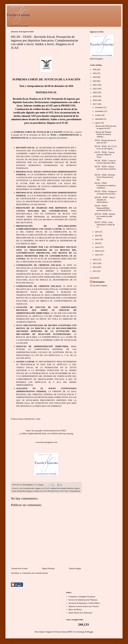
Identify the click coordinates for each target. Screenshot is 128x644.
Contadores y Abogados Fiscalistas (82, 597)
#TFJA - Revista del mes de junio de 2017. (105, 142)
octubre (98, 115)
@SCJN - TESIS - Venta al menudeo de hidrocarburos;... (105, 200)
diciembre (99, 107)
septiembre (99, 119)
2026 (95, 70)
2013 (95, 271)
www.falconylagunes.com (46, 442)
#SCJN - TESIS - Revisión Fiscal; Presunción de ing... (105, 177)
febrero (98, 251)
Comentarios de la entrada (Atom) (35, 573)
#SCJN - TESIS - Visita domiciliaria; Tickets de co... (105, 225)
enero (97, 255)
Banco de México (75, 610)
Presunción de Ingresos (25, 491)
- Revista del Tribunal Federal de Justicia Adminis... (103, 134)
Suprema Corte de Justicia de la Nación (84, 606)
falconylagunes (99, 282)
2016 (95, 260)
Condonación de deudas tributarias (61, 488)
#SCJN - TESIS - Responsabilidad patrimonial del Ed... (103, 208)
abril (97, 243)
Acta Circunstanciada (27, 488)
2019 (95, 96)
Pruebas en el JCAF (41, 491)
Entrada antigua (75, 568)
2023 (95, 81)
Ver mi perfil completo (99, 286)
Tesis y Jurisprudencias (72, 491)
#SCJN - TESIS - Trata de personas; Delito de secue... (105, 155)
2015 (95, 263)
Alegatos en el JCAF (42, 488)
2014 (95, 267)
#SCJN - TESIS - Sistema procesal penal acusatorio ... (105, 169)
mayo (97, 239)
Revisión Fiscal (53, 491)
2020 (95, 93)
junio (97, 236)
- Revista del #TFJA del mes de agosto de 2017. (105, 127)
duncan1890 (67, 632)
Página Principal (48, 568)
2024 (95, 77)
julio (97, 232)
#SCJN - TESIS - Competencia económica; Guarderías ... (105, 186)
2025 (95, 73)
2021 (95, 89)
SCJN (61, 491)
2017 (95, 104)
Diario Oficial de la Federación (80, 613)
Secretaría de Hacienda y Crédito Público (84, 603)
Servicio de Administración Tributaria (83, 600)
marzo (98, 247)
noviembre (99, 111)
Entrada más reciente (20, 568)
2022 (95, 85)
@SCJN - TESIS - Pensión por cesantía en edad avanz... (105, 216)
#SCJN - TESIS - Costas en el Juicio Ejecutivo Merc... (106, 162)
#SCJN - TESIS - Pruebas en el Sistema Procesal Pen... (106, 193)
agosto (98, 123)
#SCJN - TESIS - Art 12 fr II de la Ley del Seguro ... (106, 148)
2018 (95, 100)
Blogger (90, 632)
